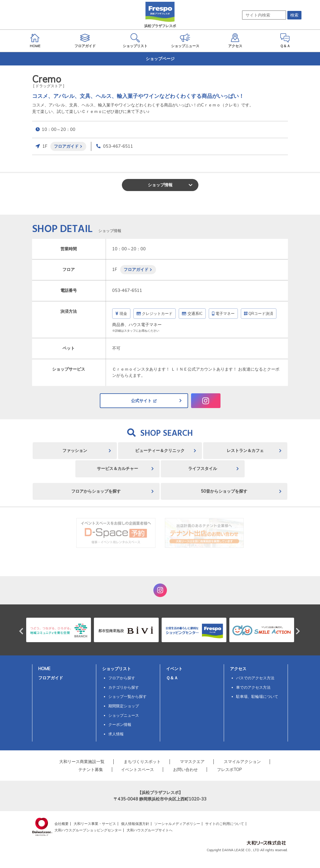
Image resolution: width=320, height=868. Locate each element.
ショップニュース (124, 715)
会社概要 (62, 824)
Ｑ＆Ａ (172, 678)
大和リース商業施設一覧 (82, 762)
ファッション (75, 451)
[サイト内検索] (264, 15)
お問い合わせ (185, 770)
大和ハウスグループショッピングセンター (88, 830)
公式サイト (141, 401)
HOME (44, 669)
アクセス (238, 669)
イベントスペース (137, 770)
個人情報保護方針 (135, 824)
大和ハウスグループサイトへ (150, 830)
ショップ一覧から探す (127, 696)
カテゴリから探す (124, 687)
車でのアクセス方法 (253, 687)
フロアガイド (66, 146)
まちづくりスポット (142, 762)
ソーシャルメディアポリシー (177, 824)
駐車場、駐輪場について (257, 696)
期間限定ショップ (124, 706)
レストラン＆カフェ (245, 451)
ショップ (160, 185)
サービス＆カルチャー (117, 468)
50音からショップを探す (224, 491)
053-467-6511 (118, 146)
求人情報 (116, 734)
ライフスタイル (203, 468)
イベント (174, 669)
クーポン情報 (120, 724)
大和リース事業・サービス (95, 824)
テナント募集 (91, 770)
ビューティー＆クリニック (160, 451)
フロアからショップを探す (96, 491)
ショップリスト (117, 669)
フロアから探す (122, 678)
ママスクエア (192, 762)
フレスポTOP (229, 770)
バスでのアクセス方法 (255, 678)
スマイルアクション (242, 762)
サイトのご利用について (225, 824)
